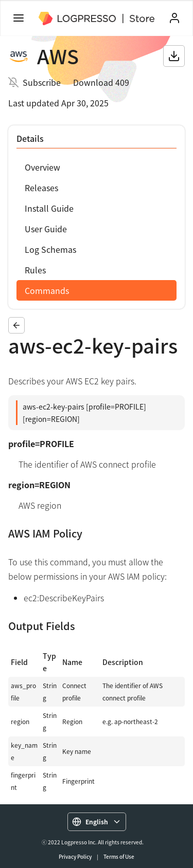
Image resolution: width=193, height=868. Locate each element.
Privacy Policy (75, 856)
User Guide (46, 229)
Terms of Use (119, 856)
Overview (42, 167)
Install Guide (49, 208)
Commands (47, 290)
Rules (35, 270)
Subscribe (42, 82)
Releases (41, 188)
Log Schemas (50, 249)
